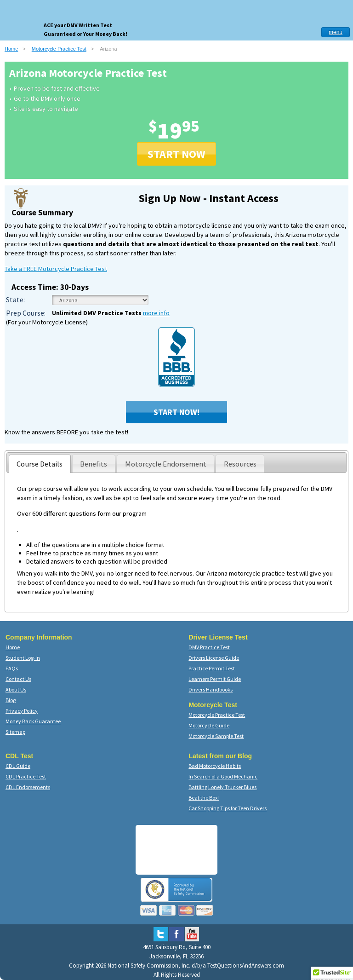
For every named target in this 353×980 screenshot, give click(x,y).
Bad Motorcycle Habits (215, 766)
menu (336, 32)
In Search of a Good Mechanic (223, 776)
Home (11, 49)
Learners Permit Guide (215, 679)
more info (156, 313)
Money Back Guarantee (33, 721)
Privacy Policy (22, 711)
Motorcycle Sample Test (216, 736)
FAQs (12, 668)
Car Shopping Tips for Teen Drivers (228, 808)
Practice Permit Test (212, 668)
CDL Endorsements (28, 787)
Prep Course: (26, 313)
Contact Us (18, 679)
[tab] (40, 464)
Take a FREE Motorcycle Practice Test (56, 269)
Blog (11, 700)
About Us (16, 689)
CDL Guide (18, 766)
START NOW (176, 154)
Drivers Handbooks (211, 689)
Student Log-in (23, 658)
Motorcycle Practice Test (59, 49)
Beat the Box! (204, 798)
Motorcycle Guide (209, 725)
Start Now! (176, 412)
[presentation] (40, 464)
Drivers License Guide (214, 658)
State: (15, 300)
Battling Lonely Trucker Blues (222, 787)
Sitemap (15, 732)
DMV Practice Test (209, 647)
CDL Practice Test (26, 776)
